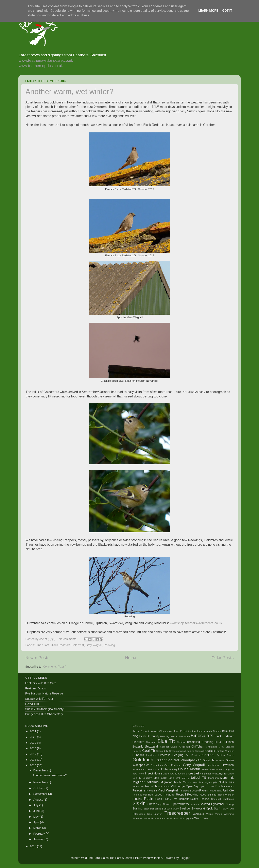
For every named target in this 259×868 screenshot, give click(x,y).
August (38, 800)
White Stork (150, 818)
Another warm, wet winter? (69, 92)
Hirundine (153, 769)
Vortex (218, 814)
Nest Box (198, 782)
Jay (175, 774)
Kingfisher (205, 774)
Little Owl (174, 778)
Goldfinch (143, 760)
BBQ (135, 736)
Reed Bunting (208, 795)
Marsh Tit (227, 778)
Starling (137, 808)
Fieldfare (151, 755)
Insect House (154, 773)
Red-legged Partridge (161, 795)
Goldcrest (78, 645)
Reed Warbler (226, 795)
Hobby (164, 769)
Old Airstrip (164, 786)
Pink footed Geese (189, 791)
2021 (33, 731)
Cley (221, 747)
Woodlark (175, 818)
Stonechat (155, 809)
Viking (210, 814)
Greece (220, 760)
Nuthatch (151, 786)
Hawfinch (228, 765)
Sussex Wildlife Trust (39, 699)
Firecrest (164, 755)
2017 (33, 754)
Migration (167, 782)
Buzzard (151, 746)
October (39, 788)
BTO (218, 742)
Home (131, 658)
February (40, 834)
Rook (159, 799)
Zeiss (205, 818)
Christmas (212, 747)
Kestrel (193, 773)
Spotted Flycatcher (212, 804)
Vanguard (198, 814)
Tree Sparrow (154, 814)
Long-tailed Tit (194, 777)
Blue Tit (166, 741)
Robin (149, 799)
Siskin (139, 803)
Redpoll (181, 795)
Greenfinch (157, 765)
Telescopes (139, 814)
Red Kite (228, 790)
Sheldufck (228, 799)
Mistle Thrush (183, 782)
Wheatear (138, 818)
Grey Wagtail (94, 645)
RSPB (167, 799)
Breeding (208, 742)
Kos (214, 774)
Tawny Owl (228, 809)
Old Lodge (178, 786)
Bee (162, 736)
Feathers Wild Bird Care (41, 683)
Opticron (204, 786)
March (38, 828)
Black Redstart (60, 645)
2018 (33, 748)
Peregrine (139, 790)
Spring (230, 804)
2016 (33, 760)
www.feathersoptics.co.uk (41, 66)
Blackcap (151, 742)
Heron (144, 769)
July (36, 805)
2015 (33, 765)
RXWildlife (32, 704)
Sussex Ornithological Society (44, 709)
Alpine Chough (160, 731)
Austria (192, 731)
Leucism (148, 778)
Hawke (136, 769)
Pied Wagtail (168, 790)
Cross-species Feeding (182, 751)
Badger (217, 731)
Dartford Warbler (225, 751)
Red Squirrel (140, 795)
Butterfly (138, 747)
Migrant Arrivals (146, 782)
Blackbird (138, 742)
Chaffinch (184, 747)
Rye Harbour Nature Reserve (44, 693)
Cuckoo (210, 751)
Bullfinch (228, 742)
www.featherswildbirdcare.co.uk (46, 60)
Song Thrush (163, 804)
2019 (33, 743)
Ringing (137, 799)
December (40, 770)
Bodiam (181, 742)
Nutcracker (138, 786)
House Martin (189, 769)
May (36, 817)
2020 (33, 737)
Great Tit (209, 760)
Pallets (230, 786)
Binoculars (43, 645)
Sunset (166, 809)
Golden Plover (225, 755)
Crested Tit (162, 751)
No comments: (68, 639)
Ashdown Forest (178, 731)
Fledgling (178, 755)
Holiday (173, 769)
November (40, 782)
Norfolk (223, 782)
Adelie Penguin (141, 731)
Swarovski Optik (202, 808)
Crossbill (200, 751)
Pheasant (151, 791)
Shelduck (216, 799)
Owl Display (217, 786)
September (41, 794)
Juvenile (182, 774)
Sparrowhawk (180, 804)
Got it (227, 11)
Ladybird (221, 774)
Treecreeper (177, 813)
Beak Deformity (149, 736)
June (37, 811)
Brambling (194, 742)
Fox (188, 755)
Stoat (146, 809)
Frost (194, 755)
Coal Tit (149, 751)
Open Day (192, 786)
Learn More (208, 11)
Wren (198, 818)
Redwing (109, 645)
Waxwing (229, 814)
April (37, 822)
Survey (175, 809)
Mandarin (213, 778)
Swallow (185, 808)
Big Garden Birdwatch (178, 736)
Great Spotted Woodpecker (178, 760)
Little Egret (160, 778)
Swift (217, 808)
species (195, 804)
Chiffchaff (198, 747)
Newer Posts (37, 658)
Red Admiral (215, 791)
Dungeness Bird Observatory (44, 714)
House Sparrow (210, 769)
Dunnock (138, 755)
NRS (231, 782)
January (39, 839)
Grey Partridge (173, 765)
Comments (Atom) (55, 667)
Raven (203, 790)
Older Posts (223, 658)
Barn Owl (228, 731)
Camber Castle (169, 747)
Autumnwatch (204, 731)
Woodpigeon (187, 818)
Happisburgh (213, 765)
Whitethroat (163, 818)
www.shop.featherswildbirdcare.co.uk (196, 623)
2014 (33, 846)
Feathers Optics (36, 688)
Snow (151, 804)
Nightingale (211, 782)
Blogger (185, 858)
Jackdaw (168, 774)
